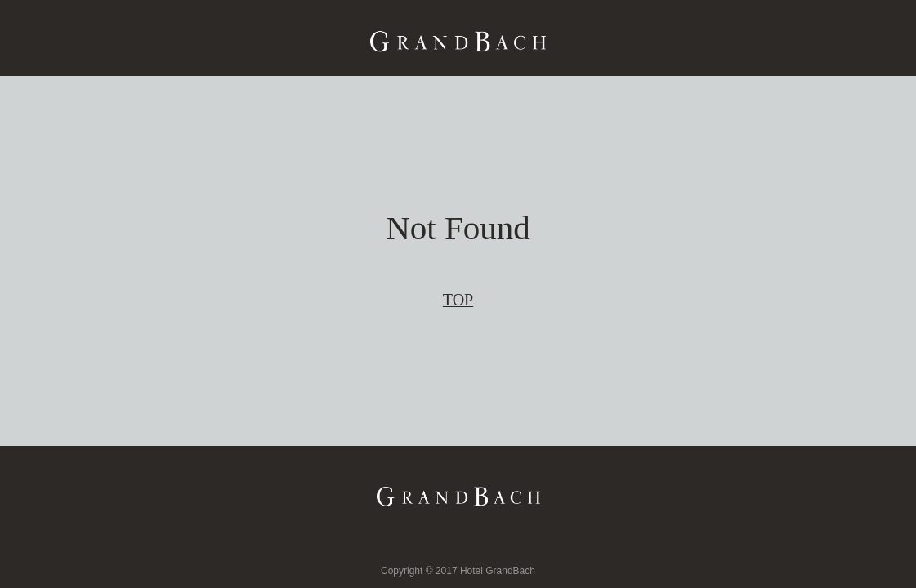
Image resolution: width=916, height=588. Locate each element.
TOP (458, 300)
